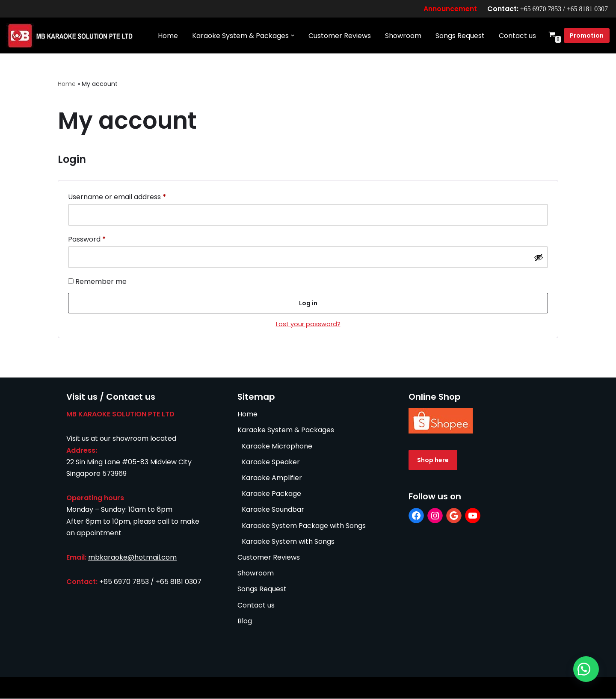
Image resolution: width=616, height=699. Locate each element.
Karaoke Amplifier (272, 478)
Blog (245, 621)
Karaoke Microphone (277, 447)
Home (168, 36)
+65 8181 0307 (587, 9)
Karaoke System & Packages (286, 430)
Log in (308, 304)
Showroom (403, 36)
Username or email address (117, 196)
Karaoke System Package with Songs (304, 526)
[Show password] (539, 257)
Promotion (587, 36)
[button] (293, 36)
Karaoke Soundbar (273, 510)
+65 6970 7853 (540, 9)
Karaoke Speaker (271, 462)
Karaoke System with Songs (288, 542)
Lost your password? (308, 324)
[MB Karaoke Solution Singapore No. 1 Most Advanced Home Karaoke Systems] (73, 36)
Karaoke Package (271, 494)
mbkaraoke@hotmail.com (132, 558)
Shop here (433, 460)
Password (87, 239)
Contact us (517, 36)
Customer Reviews (340, 36)
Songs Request (460, 36)
